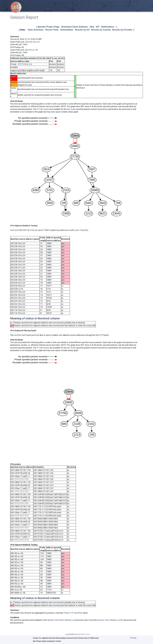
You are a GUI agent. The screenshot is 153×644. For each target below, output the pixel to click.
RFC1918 (22, 64)
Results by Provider (122, 30)
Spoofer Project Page (49, 27)
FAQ (92, 27)
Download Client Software (74, 27)
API (98, 27)
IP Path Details (43, 109)
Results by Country (101, 30)
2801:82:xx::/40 (31, 50)
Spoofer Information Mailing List (61, 620)
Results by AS (82, 30)
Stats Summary (36, 30)
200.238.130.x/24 (32, 42)
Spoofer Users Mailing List (109, 620)
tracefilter (18, 335)
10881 (25, 45)
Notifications (108, 27)
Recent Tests (52, 30)
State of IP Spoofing (73, 613)
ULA (30, 64)
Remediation (67, 30)
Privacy (133, 638)
